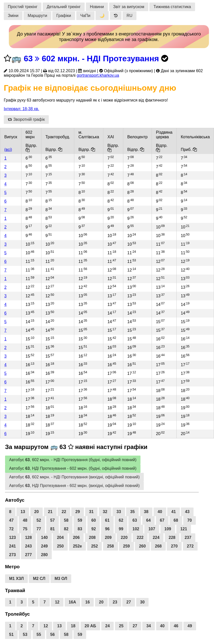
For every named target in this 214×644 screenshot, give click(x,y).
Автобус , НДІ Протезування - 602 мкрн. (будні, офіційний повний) (73, 468)
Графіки (64, 16)
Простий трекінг (23, 7)
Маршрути (37, 16)
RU (129, 16)
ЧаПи (85, 16)
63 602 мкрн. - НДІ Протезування (91, 58)
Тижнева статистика (172, 7)
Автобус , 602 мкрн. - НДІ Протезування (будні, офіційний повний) (73, 460)
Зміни (13, 16)
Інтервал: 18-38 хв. (21, 109)
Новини (97, 7)
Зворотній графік (26, 119)
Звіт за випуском (129, 7)
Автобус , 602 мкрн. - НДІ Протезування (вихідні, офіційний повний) (74, 477)
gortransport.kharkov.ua (98, 75)
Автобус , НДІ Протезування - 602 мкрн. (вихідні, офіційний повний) (74, 486)
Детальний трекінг (64, 7)
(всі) (8, 150)
